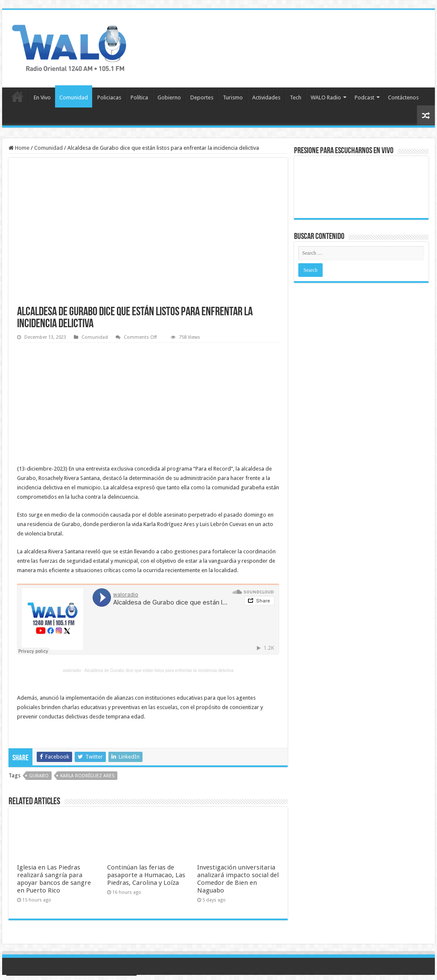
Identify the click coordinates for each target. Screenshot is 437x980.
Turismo (233, 97)
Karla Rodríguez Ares (87, 776)
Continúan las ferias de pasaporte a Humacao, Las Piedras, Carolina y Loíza (146, 875)
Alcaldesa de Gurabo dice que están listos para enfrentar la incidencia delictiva (159, 670)
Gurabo (39, 776)
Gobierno (169, 97)
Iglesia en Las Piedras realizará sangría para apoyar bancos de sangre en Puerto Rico (54, 879)
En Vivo (42, 97)
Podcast (364, 97)
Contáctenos (403, 97)
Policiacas (109, 97)
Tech (296, 97)
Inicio (17, 96)
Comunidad (74, 97)
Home (19, 148)
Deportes (202, 97)
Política (139, 97)
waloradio (72, 670)
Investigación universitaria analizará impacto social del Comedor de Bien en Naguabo (238, 879)
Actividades (266, 97)
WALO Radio (326, 97)
